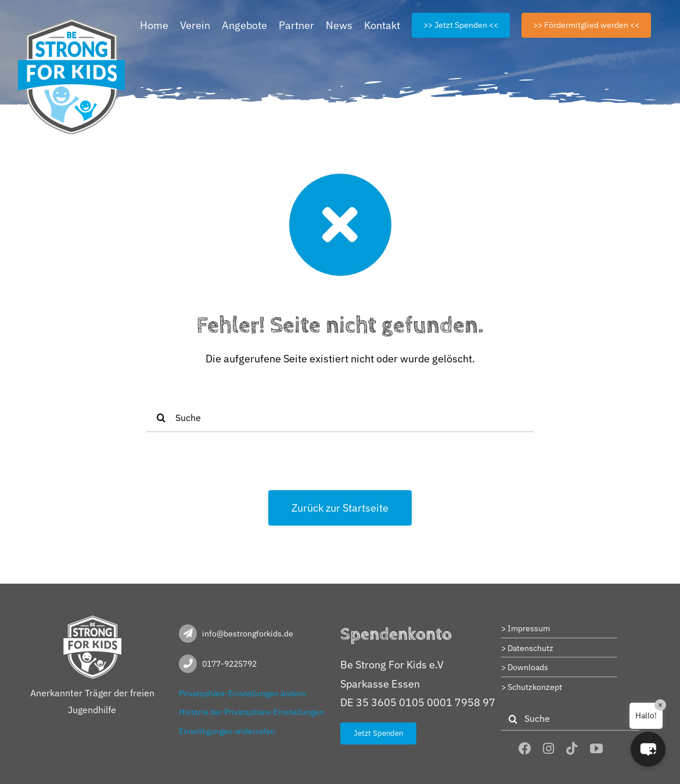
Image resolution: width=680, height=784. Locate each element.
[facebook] (525, 749)
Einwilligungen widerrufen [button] (227, 731)
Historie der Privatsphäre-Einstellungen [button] (251, 712)
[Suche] (340, 418)
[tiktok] (572, 749)
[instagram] (548, 749)
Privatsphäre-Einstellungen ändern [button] (242, 693)
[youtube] (596, 749)
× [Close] (660, 705)
